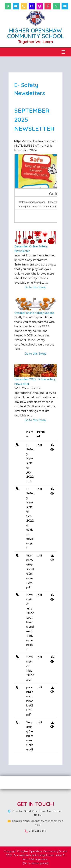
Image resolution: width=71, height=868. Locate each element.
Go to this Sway (35, 287)
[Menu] (63, 52)
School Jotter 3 (55, 855)
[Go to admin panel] (36, 863)
